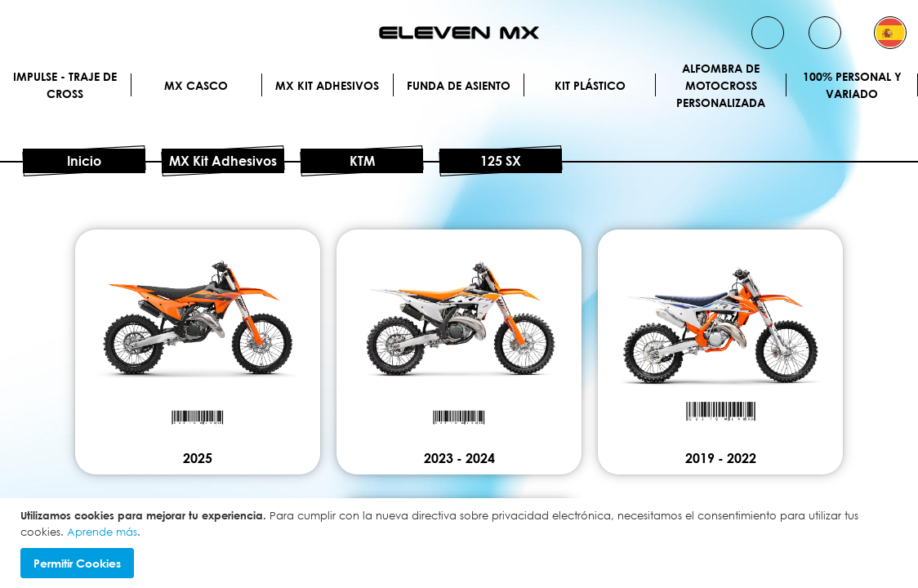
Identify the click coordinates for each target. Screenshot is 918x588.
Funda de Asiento (459, 85)
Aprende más (102, 532)
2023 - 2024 (459, 458)
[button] (890, 33)
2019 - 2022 (721, 458)
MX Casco (196, 85)
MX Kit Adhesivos (327, 85)
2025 (198, 458)
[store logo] (459, 33)
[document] (461, 543)
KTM (362, 161)
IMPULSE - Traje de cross (65, 85)
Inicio (84, 161)
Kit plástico (590, 85)
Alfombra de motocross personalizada (721, 85)
